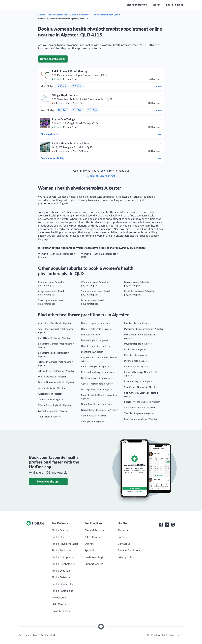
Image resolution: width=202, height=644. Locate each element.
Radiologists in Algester (136, 367)
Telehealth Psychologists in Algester (56, 371)
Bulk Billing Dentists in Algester (54, 338)
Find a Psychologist (63, 564)
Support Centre (94, 564)
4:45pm (62, 86)
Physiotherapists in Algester (138, 344)
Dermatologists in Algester (95, 340)
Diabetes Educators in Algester (97, 346)
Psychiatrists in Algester (136, 355)
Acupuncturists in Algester (52, 388)
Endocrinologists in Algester (95, 367)
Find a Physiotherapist (65, 544)
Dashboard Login (95, 557)
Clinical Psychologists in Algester (55, 405)
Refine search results (53, 59)
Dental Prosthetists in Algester (97, 329)
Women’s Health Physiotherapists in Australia (58, 15)
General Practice (94, 530)
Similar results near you (101, 176)
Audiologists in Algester (50, 394)
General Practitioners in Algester (98, 384)
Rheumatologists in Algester (138, 381)
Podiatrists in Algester (135, 350)
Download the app (48, 482)
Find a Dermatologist (64, 584)
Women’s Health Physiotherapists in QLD (99, 15)
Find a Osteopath (62, 577)
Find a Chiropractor (63, 557)
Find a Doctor (60, 530)
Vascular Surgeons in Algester (139, 413)
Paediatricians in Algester (137, 323)
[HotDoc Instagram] (173, 525)
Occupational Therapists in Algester (99, 410)
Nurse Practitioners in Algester (97, 404)
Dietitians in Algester (92, 352)
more (158, 86)
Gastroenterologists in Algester (97, 378)
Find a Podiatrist (62, 551)
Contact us (124, 544)
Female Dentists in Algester (52, 377)
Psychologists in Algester (137, 361)
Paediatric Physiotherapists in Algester (144, 329)
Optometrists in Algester (94, 416)
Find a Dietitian (61, 571)
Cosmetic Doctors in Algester (53, 411)
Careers (122, 537)
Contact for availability (101, 158)
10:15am (62, 110)
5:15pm (77, 86)
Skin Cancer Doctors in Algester (141, 387)
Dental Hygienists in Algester (96, 323)
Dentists (90, 544)
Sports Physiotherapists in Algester (142, 402)
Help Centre (59, 604)
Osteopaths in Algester (93, 421)
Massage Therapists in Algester (97, 390)
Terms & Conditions (129, 551)
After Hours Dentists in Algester (55, 323)
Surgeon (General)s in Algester (140, 408)
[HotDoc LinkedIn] (167, 525)
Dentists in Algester (91, 335)
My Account (59, 598)
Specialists (91, 551)
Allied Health (92, 537)
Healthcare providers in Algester (141, 419)
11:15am (78, 110)
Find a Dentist (60, 537)
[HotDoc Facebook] (161, 525)
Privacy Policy (126, 557)
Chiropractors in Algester (51, 400)
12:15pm (93, 110)
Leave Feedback (61, 611)
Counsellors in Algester (50, 417)
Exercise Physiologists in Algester (98, 372)
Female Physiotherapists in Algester (56, 383)
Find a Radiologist (62, 591)
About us (123, 530)
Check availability (101, 134)
